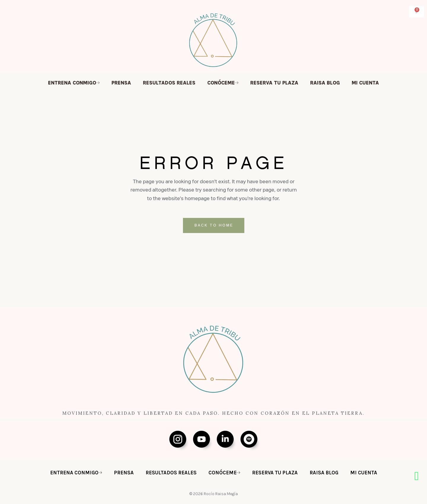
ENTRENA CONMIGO (74, 83)
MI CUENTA (365, 83)
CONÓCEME (223, 83)
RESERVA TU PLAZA (274, 83)
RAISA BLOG (325, 83)
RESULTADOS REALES (169, 83)
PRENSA (121, 83)
